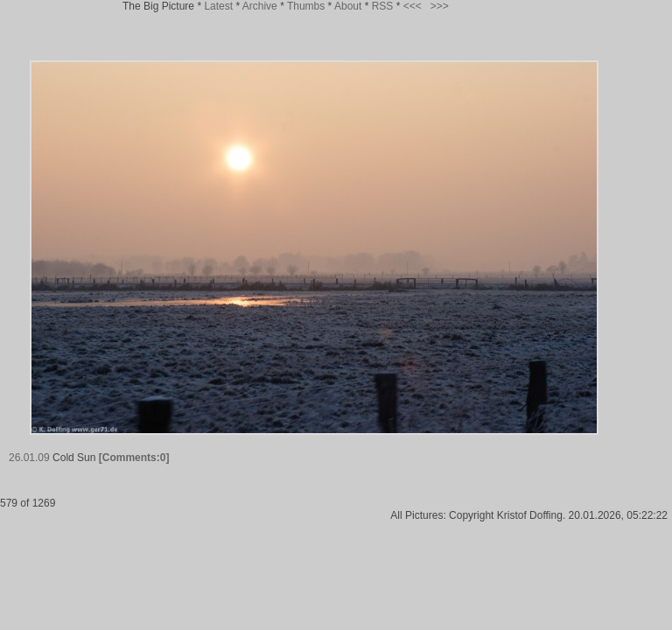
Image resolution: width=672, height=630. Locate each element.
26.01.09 (29, 458)
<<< (413, 6)
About (348, 6)
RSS (383, 6)
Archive (260, 6)
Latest (218, 6)
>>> (440, 6)
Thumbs (306, 6)
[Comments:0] (134, 458)
